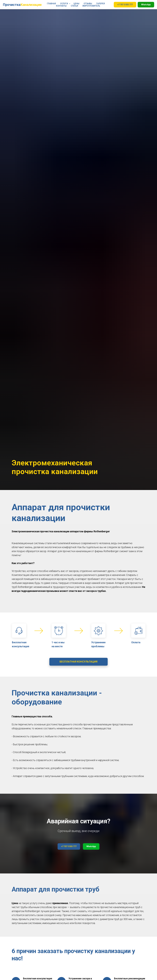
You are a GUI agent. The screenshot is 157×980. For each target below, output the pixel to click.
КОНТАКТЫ (61, 6)
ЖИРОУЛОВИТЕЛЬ (91, 6)
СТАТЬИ (74, 6)
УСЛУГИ (64, 4)
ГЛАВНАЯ (51, 4)
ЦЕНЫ (76, 4)
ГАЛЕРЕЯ (101, 4)
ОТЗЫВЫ (88, 4)
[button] (78, 662)
